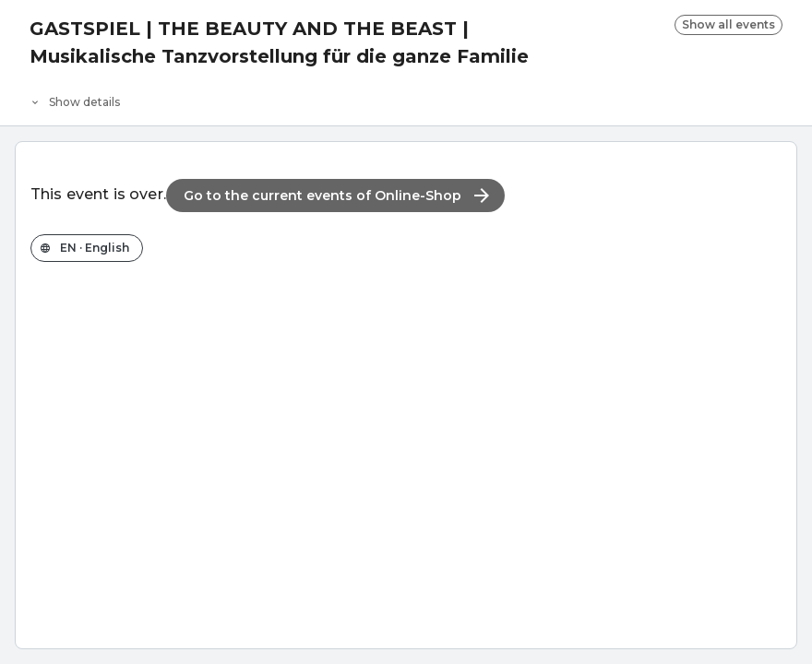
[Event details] (406, 98)
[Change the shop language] (87, 248)
